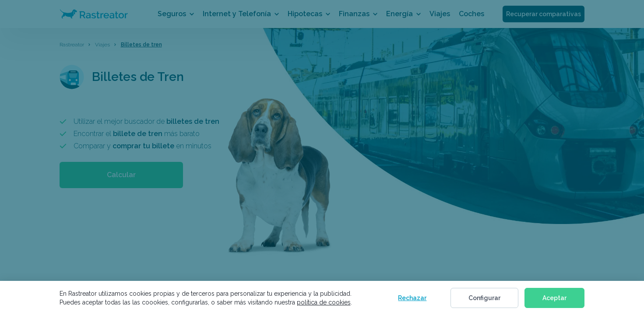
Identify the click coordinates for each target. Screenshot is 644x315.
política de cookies (324, 302)
